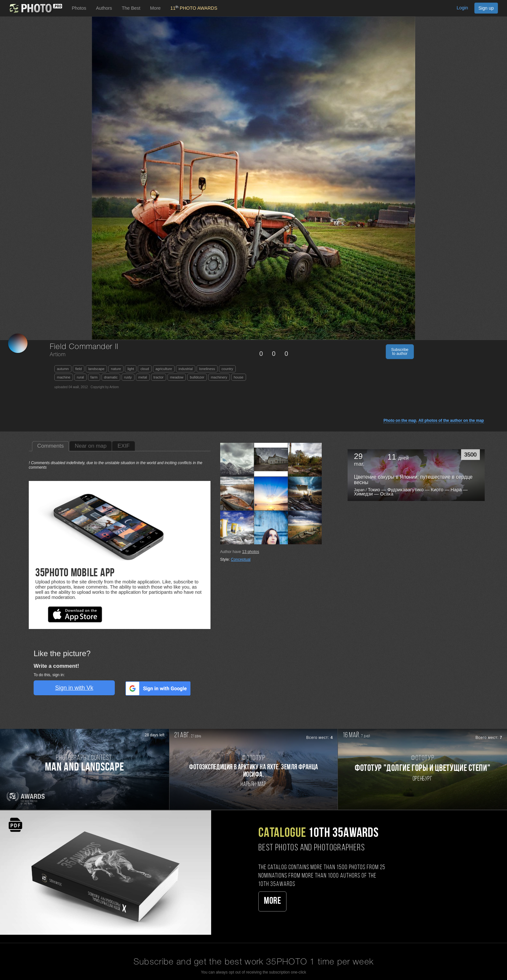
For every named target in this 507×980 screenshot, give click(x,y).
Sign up (486, 8)
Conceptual (241, 559)
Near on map (91, 446)
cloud (145, 369)
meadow (177, 377)
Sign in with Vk (74, 688)
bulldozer (197, 377)
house (239, 377)
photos (251, 552)
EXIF (124, 446)
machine (64, 377)
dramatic (111, 377)
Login (462, 8)
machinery (219, 377)
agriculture (164, 369)
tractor (159, 377)
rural (81, 377)
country (227, 369)
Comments (50, 446)
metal (143, 377)
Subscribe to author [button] (400, 352)
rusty (128, 377)
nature (116, 369)
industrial (186, 369)
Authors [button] (104, 8)
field (79, 369)
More (272, 901)
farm (94, 377)
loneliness (207, 369)
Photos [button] (79, 8)
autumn (63, 369)
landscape (96, 369)
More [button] (155, 8)
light (131, 369)
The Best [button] (131, 8)
